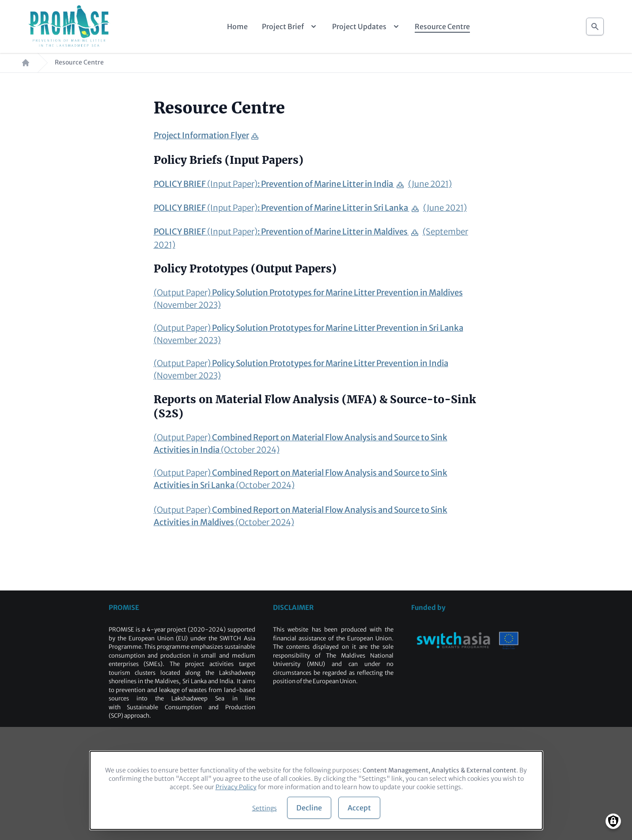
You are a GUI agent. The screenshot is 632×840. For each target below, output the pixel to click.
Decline (309, 808)
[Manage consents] (613, 821)
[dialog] (316, 790)
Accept (359, 808)
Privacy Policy (236, 787)
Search (595, 24)
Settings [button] (265, 808)
